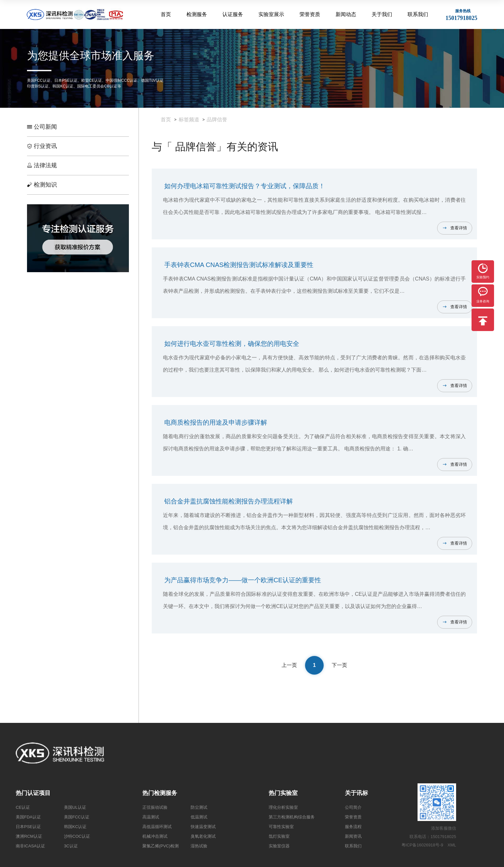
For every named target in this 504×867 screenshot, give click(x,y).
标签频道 (189, 120)
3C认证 (71, 846)
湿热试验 (199, 846)
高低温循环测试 (157, 827)
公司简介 (353, 807)
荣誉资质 (310, 14)
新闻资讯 (353, 836)
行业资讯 (42, 146)
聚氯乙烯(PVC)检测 (161, 846)
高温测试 (151, 817)
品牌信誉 (217, 120)
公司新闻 (42, 127)
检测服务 (197, 14)
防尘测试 (199, 807)
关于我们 (382, 14)
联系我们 (418, 14)
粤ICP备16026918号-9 (422, 845)
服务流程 (353, 827)
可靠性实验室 (281, 827)
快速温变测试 (203, 827)
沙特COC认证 (77, 836)
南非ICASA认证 (30, 846)
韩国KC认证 (75, 827)
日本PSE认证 (28, 827)
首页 (166, 14)
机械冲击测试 (155, 836)
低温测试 (199, 817)
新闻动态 (346, 14)
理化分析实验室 (283, 807)
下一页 (339, 665)
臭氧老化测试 (203, 836)
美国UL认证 (75, 807)
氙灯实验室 (279, 836)
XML (452, 845)
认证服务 (233, 14)
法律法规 (42, 165)
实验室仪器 (279, 846)
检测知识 (42, 185)
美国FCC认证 (77, 817)
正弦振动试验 (155, 807)
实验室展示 (271, 14)
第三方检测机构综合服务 (292, 817)
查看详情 (459, 228)
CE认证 (23, 807)
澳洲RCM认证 (29, 836)
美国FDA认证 (28, 817)
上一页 (289, 665)
